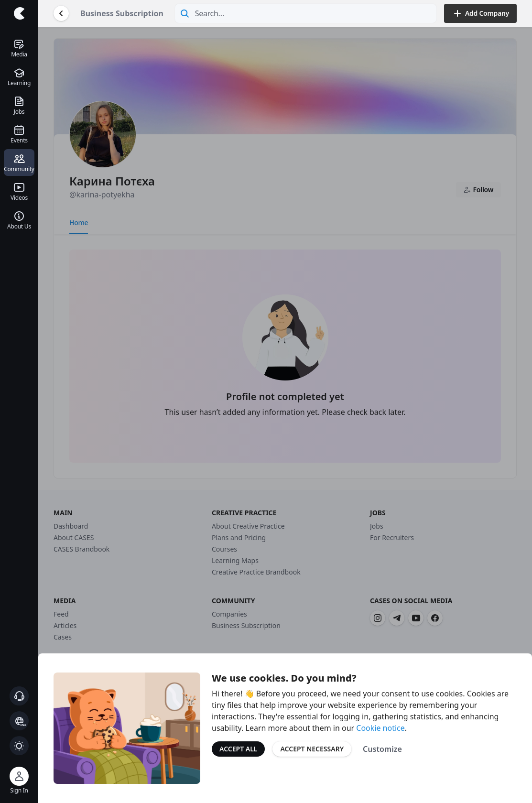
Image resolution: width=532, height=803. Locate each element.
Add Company (480, 13)
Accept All (238, 749)
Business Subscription (122, 13)
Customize (382, 749)
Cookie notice (380, 728)
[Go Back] (61, 13)
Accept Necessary (312, 749)
